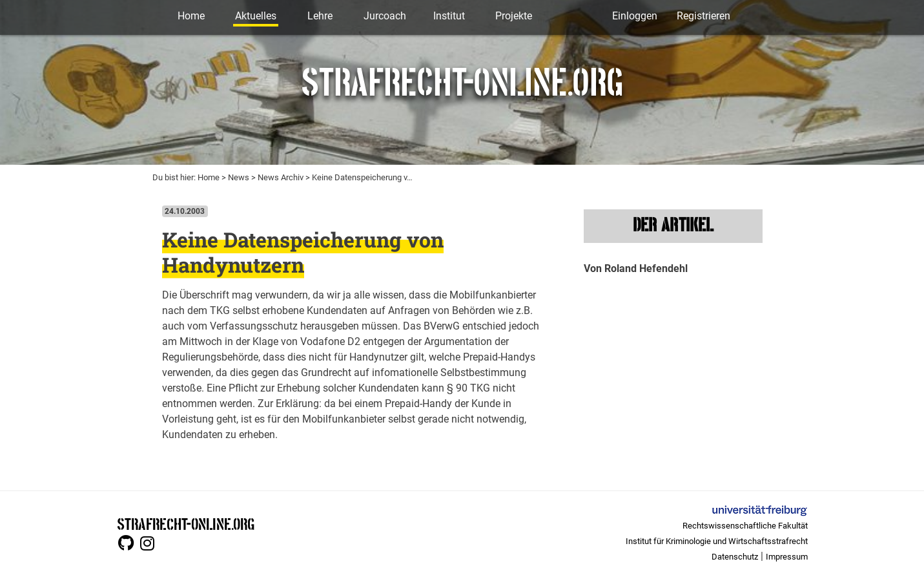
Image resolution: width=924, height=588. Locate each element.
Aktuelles (256, 16)
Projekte (514, 16)
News (239, 177)
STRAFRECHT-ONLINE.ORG (186, 523)
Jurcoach (385, 16)
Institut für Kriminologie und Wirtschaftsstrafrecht (717, 541)
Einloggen (635, 16)
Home (191, 16)
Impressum (787, 557)
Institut (449, 16)
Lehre (320, 16)
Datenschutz (735, 557)
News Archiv (281, 177)
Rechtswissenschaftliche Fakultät (745, 526)
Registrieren (703, 16)
